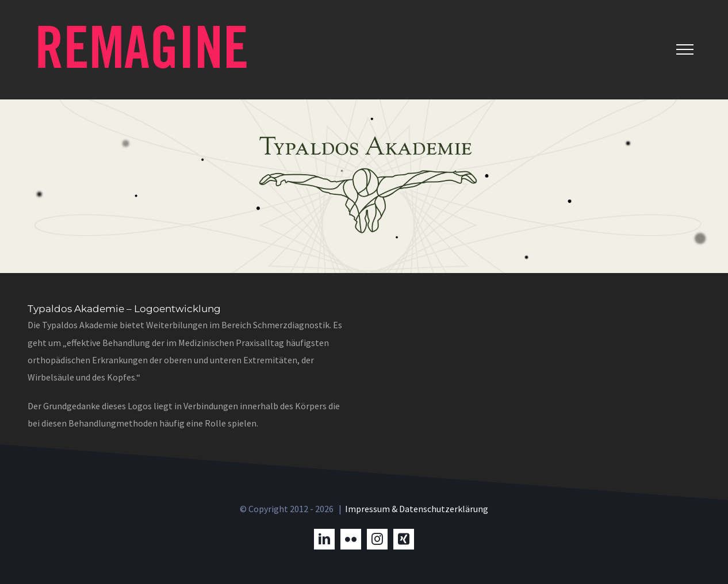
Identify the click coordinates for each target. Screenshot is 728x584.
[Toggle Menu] (685, 49)
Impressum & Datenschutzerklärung (417, 509)
